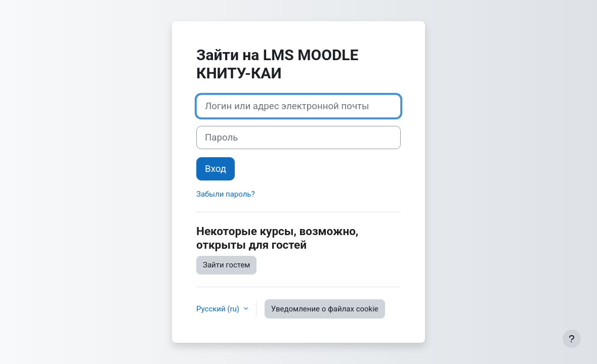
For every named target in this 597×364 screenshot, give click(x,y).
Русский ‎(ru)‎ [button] (219, 309)
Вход (216, 169)
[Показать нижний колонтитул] (572, 339)
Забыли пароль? (226, 194)
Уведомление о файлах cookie (325, 309)
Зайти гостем (226, 265)
